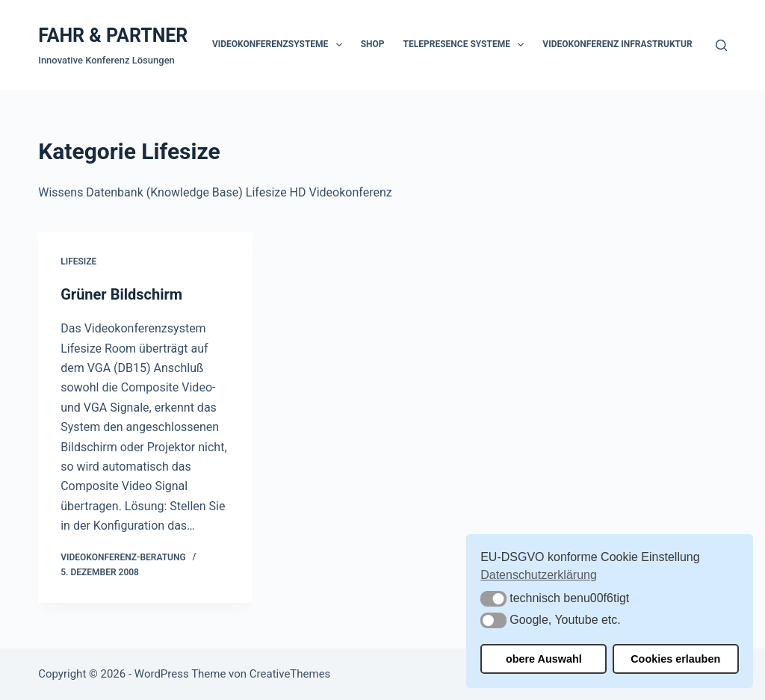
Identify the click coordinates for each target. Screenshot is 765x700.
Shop (373, 44)
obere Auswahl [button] (544, 659)
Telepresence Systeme (467, 45)
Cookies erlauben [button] (675, 659)
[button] (493, 599)
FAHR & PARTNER (113, 35)
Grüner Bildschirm (121, 294)
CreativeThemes (290, 674)
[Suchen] (721, 45)
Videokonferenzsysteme (280, 45)
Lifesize (78, 261)
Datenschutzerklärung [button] (539, 575)
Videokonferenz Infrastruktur (617, 44)
